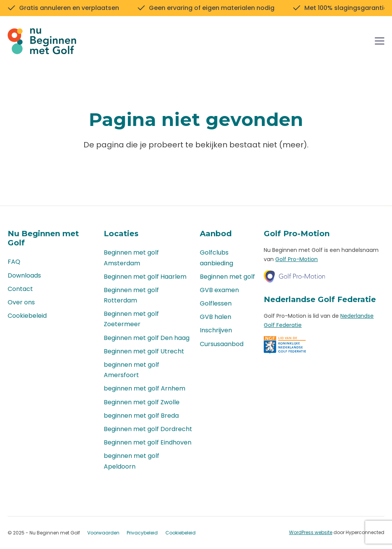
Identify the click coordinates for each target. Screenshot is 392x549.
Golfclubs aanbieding (216, 258)
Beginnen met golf (227, 277)
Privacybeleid (142, 533)
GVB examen (219, 290)
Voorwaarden (103, 533)
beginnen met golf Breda (141, 416)
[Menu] (380, 42)
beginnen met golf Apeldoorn (131, 461)
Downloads (24, 275)
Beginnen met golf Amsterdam (131, 258)
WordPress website (311, 532)
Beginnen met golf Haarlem (145, 277)
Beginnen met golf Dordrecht (148, 429)
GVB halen (216, 317)
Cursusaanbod (222, 344)
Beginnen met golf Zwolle (142, 402)
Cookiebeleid (27, 316)
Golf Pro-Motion (296, 259)
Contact (20, 289)
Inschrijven (216, 330)
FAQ (14, 262)
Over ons (21, 302)
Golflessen (216, 303)
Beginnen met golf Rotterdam (131, 295)
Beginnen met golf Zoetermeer (131, 319)
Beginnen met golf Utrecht (144, 351)
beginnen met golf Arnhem (145, 388)
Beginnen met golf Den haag (147, 338)
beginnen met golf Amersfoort (131, 370)
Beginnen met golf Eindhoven (148, 442)
